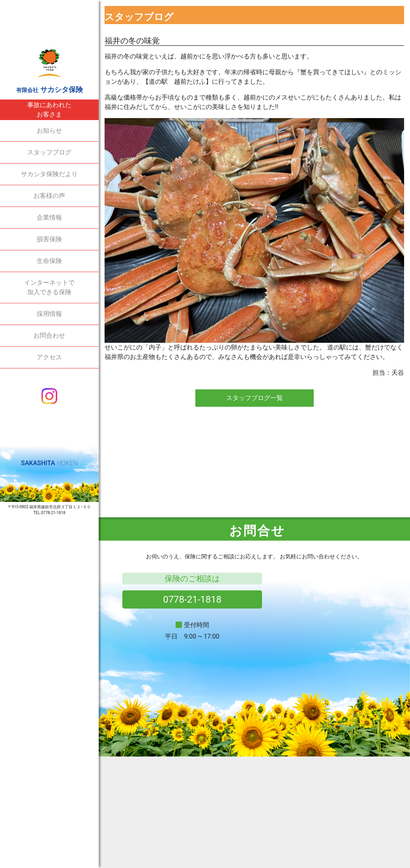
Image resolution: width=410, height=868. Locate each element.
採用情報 (49, 314)
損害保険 (49, 239)
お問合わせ (49, 335)
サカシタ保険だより (49, 174)
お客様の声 (49, 196)
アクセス (49, 357)
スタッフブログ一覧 (255, 398)
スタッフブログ (49, 152)
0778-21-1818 (192, 599)
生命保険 (49, 261)
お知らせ (49, 131)
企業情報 (49, 217)
